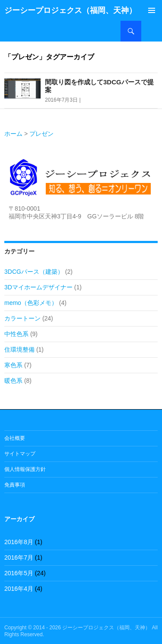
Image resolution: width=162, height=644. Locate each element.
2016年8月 (19, 542)
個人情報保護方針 (25, 469)
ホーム (13, 134)
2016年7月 (19, 557)
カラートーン (22, 318)
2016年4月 (19, 589)
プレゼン (41, 134)
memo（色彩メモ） (31, 303)
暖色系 (13, 381)
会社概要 (15, 438)
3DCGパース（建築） (34, 272)
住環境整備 (19, 349)
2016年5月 (19, 573)
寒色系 (13, 365)
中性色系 (16, 334)
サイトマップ (20, 454)
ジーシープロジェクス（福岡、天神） (70, 10)
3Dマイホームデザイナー (38, 287)
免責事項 (15, 485)
